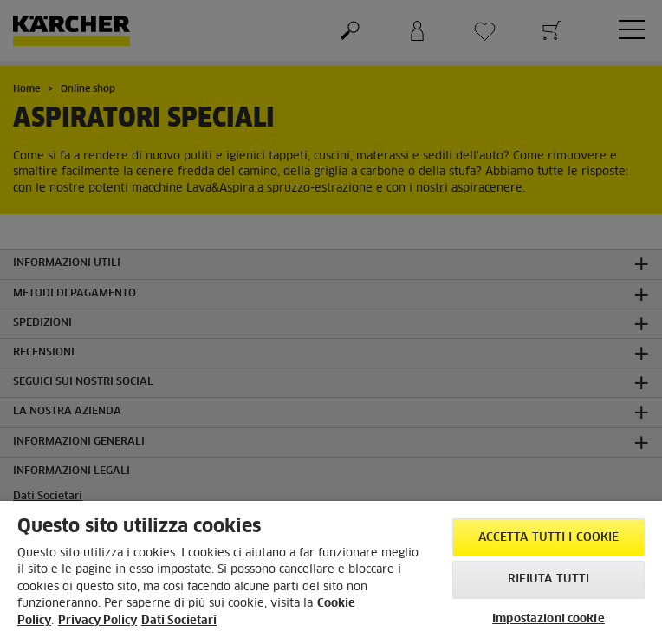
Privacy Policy (97, 621)
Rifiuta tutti (549, 579)
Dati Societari (179, 621)
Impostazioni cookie (548, 619)
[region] (331, 572)
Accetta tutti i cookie (549, 538)
